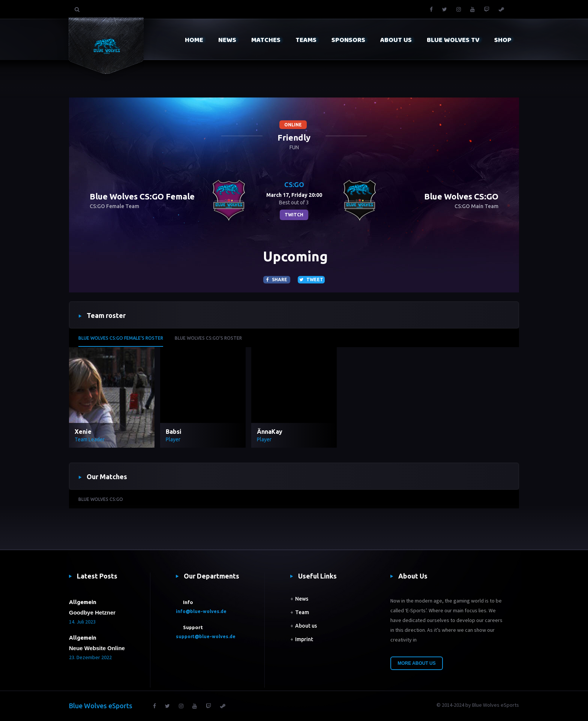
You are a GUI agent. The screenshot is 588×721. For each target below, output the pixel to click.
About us (306, 626)
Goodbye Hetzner (92, 612)
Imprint (304, 639)
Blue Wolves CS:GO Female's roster (121, 338)
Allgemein (83, 602)
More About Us (417, 663)
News (302, 599)
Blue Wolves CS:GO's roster (208, 338)
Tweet (311, 280)
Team (302, 612)
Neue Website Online (97, 648)
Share (277, 280)
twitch (294, 215)
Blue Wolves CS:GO (101, 499)
